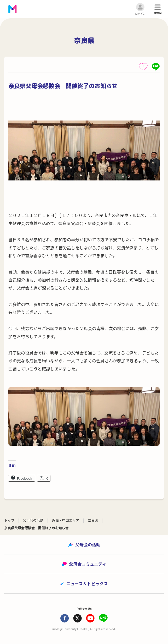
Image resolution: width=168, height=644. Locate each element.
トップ (9, 520)
